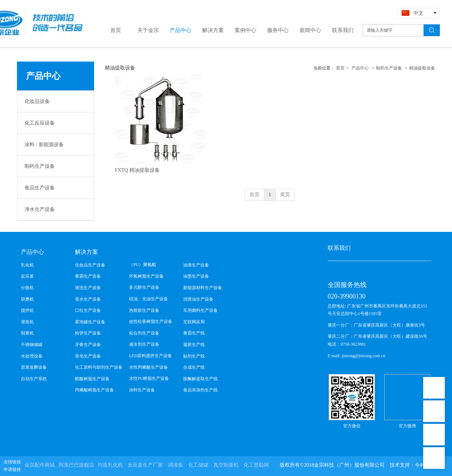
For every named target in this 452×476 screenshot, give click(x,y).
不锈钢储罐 (32, 345)
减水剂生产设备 (144, 344)
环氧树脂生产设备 (146, 276)
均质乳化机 (110, 465)
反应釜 (27, 276)
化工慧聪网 (256, 465)
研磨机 (27, 299)
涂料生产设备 (142, 390)
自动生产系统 (34, 379)
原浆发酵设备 (34, 367)
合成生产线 (194, 367)
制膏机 (27, 333)
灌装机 (27, 322)
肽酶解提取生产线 (200, 379)
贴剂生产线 (194, 356)
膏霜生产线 (194, 333)
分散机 (27, 288)
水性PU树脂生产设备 (149, 378)
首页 (340, 68)
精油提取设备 (422, 68)
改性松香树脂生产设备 (151, 322)
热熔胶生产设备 (144, 310)
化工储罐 (198, 465)
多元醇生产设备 (144, 287)
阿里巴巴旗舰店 (76, 465)
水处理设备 (32, 356)
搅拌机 (27, 310)
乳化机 (27, 265)
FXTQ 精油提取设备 (137, 170)
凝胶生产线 (194, 345)
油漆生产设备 (196, 265)
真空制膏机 (226, 465)
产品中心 (360, 68)
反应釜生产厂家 (145, 465)
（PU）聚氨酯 (143, 265)
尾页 (285, 195)
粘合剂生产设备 (144, 333)
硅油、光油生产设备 (149, 299)
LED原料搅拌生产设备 (150, 356)
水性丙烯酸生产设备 (149, 367)
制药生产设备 (389, 68)
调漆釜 (176, 465)
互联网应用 (194, 322)
